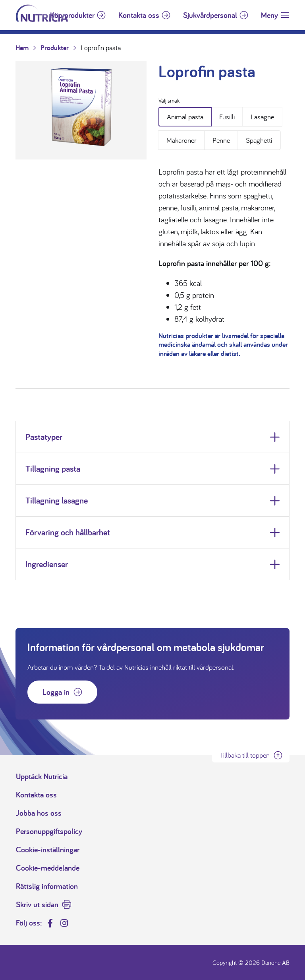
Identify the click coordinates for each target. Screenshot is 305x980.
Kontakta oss (139, 15)
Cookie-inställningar (48, 850)
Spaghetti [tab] (259, 140)
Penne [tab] (221, 140)
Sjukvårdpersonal (210, 15)
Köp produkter (72, 15)
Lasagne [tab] (262, 117)
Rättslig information (47, 886)
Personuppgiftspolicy (49, 831)
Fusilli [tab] (227, 117)
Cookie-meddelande (48, 868)
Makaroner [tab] (181, 140)
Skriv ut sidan (37, 904)
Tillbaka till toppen (244, 755)
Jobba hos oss (39, 813)
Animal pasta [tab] (185, 117)
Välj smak (169, 101)
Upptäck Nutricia (42, 776)
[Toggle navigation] (275, 15)
